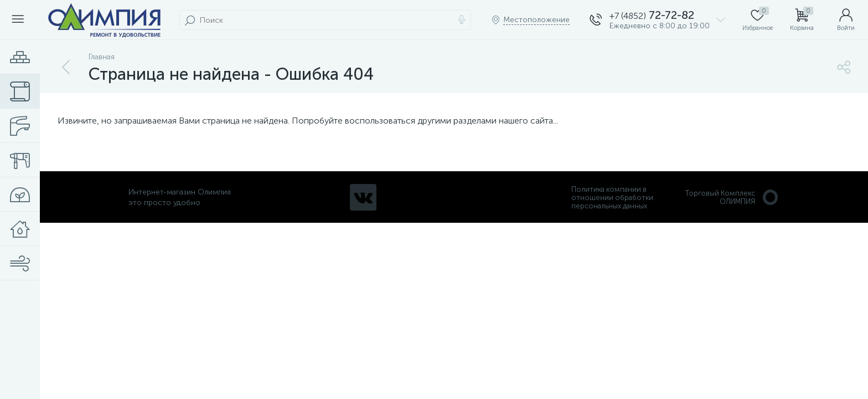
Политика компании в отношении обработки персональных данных (612, 198)
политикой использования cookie (746, 305)
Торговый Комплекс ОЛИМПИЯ (732, 197)
